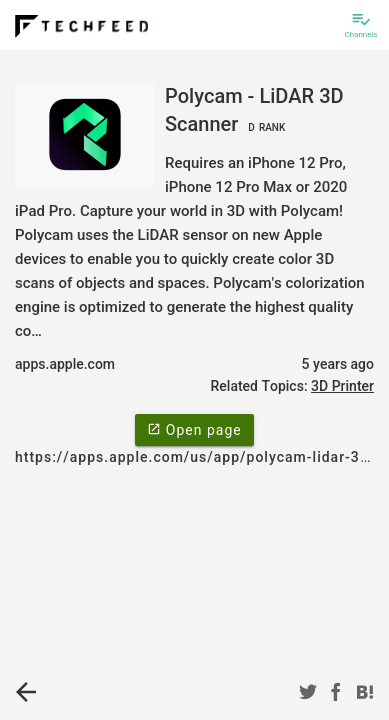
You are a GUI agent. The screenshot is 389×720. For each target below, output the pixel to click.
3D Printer (342, 386)
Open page (194, 429)
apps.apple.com (65, 364)
